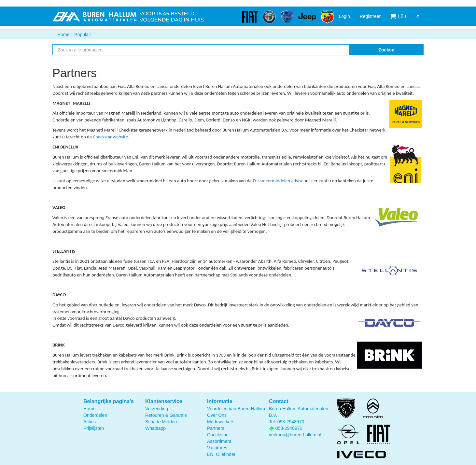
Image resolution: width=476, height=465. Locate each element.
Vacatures (217, 448)
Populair (83, 35)
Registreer (370, 16)
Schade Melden (161, 422)
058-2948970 (291, 422)
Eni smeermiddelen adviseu (279, 181)
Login (344, 16)
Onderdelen (95, 415)
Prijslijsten (94, 428)
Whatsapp (155, 428)
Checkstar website (110, 137)
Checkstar (217, 435)
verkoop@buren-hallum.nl (295, 435)
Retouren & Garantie (166, 415)
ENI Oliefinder (221, 454)
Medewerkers (221, 422)
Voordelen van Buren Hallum (236, 409)
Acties (90, 422)
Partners (216, 428)
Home (63, 35)
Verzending (157, 409)
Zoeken (386, 50)
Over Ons (217, 415)
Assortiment (219, 441)
